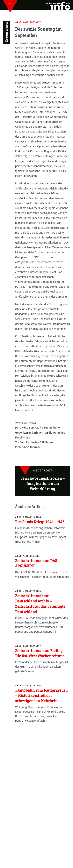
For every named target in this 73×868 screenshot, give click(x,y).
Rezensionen (6, 32)
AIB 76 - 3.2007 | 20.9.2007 (28, 22)
